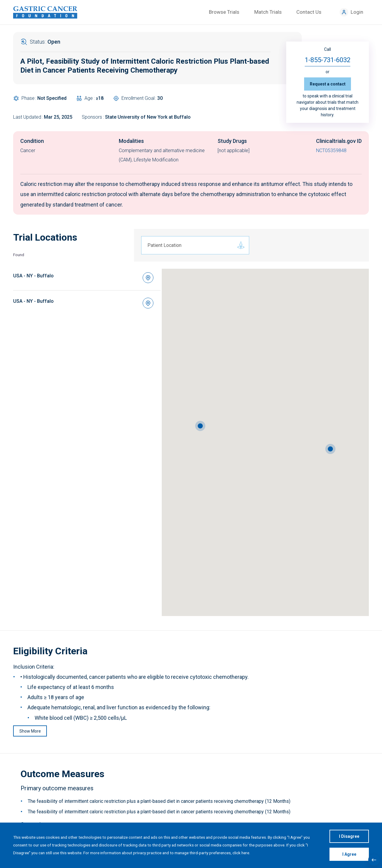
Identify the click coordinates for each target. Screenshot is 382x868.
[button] (330, 449)
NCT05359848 (331, 150)
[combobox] (191, 245)
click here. (241, 853)
